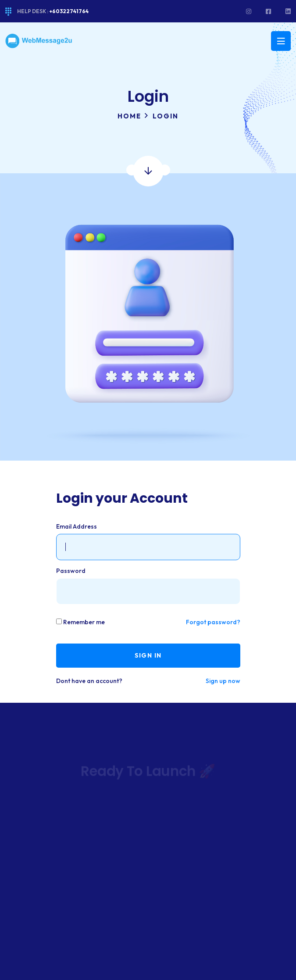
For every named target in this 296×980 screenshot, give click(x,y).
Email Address (77, 526)
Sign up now (223, 681)
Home (129, 116)
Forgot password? (213, 622)
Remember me (84, 622)
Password (71, 571)
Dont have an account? (89, 681)
